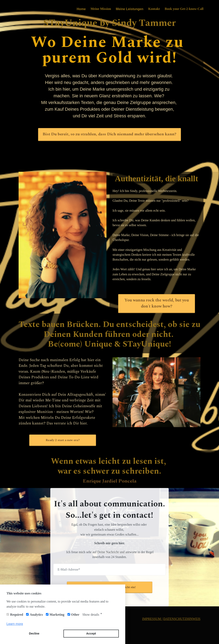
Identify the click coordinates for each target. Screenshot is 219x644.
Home (81, 9)
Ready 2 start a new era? (63, 440)
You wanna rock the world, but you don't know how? (156, 303)
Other (75, 615)
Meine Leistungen (130, 9)
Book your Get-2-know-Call (184, 9)
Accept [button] (91, 633)
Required (17, 615)
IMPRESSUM (152, 619)
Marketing (57, 615)
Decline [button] (34, 633)
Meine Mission (101, 9)
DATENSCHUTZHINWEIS (182, 619)
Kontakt (154, 9)
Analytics (36, 615)
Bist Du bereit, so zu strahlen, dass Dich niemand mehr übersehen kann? (109, 134)
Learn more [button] (15, 624)
